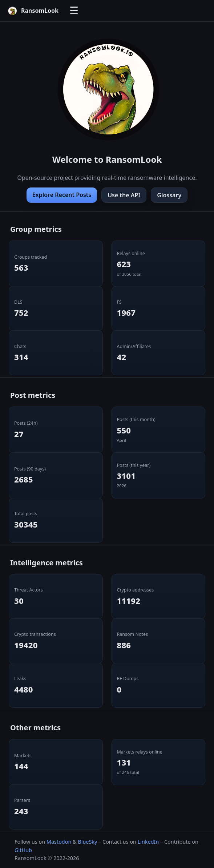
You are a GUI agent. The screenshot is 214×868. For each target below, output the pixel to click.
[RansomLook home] (33, 11)
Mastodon (59, 842)
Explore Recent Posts (62, 195)
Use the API (124, 195)
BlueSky (87, 842)
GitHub (23, 850)
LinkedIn (148, 842)
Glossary (169, 195)
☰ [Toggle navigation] (74, 11)
